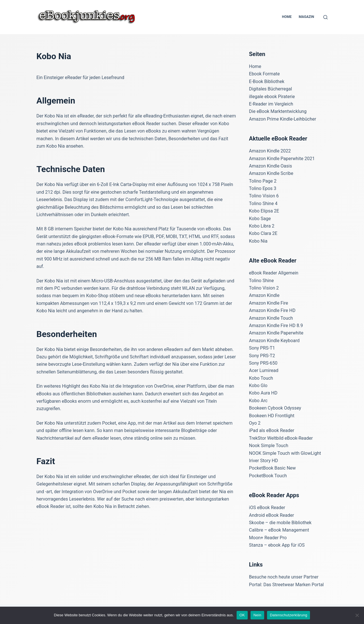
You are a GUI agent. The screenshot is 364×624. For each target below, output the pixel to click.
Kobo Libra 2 (262, 226)
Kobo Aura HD (263, 393)
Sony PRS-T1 (262, 348)
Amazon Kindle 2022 (270, 151)
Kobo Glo (258, 386)
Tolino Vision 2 (264, 288)
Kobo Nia (258, 241)
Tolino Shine (261, 281)
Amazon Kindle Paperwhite (276, 333)
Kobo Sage (260, 219)
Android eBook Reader (272, 515)
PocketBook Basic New (273, 468)
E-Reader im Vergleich (271, 104)
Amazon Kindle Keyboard (274, 341)
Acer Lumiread (264, 370)
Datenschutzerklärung (288, 615)
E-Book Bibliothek (267, 81)
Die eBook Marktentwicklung (278, 111)
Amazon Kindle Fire (269, 303)
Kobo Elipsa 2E (264, 211)
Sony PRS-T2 (262, 356)
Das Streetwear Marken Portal (293, 585)
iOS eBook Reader (267, 508)
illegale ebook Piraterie (272, 97)
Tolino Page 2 (263, 181)
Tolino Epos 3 (263, 188)
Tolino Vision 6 (264, 196)
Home (287, 17)
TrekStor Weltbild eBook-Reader (281, 438)
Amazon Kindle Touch (271, 318)
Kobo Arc (258, 401)
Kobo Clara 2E (263, 233)
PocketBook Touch (268, 476)
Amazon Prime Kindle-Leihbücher (283, 119)
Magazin (306, 17)
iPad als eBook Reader (272, 430)
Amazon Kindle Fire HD (272, 310)
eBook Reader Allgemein (274, 273)
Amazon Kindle (264, 295)
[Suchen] (325, 17)
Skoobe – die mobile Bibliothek (280, 523)
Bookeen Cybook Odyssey (275, 408)
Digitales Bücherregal (271, 89)
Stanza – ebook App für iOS (277, 545)
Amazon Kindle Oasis (271, 166)
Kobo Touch (261, 378)
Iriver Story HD (264, 461)
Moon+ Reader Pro (268, 538)
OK (242, 615)
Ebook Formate (264, 74)
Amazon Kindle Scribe (271, 173)
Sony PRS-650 (263, 363)
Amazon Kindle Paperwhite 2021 (282, 159)
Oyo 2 (255, 423)
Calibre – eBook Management (279, 530)
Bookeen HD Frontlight (272, 416)
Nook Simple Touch (269, 446)
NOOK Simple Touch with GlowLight (285, 453)
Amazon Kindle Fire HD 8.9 (276, 326)
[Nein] (357, 615)
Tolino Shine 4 (263, 203)
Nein (257, 615)
